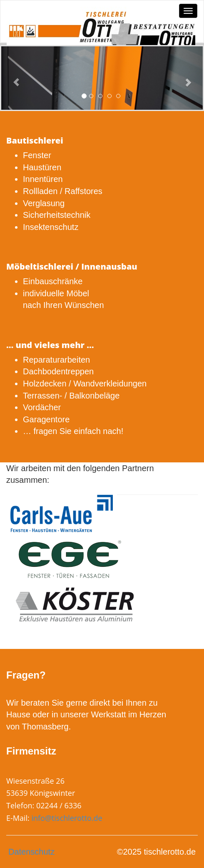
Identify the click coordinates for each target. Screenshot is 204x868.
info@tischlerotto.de (67, 818)
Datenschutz (31, 852)
